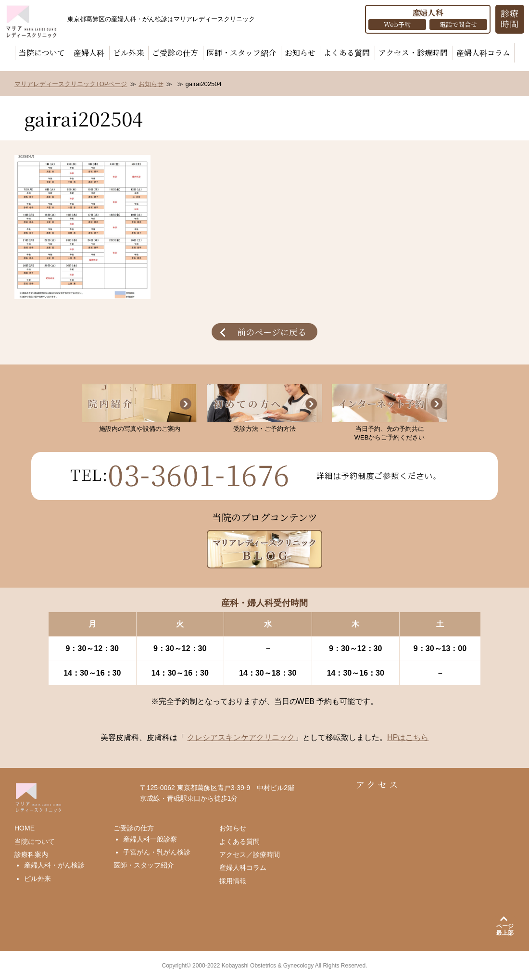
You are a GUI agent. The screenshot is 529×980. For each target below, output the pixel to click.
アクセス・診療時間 (413, 53)
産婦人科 (89, 53)
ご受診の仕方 (175, 53)
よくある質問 (347, 53)
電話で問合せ (458, 24)
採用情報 (233, 881)
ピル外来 (128, 53)
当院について (42, 53)
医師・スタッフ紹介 (241, 53)
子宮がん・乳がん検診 (157, 852)
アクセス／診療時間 (250, 854)
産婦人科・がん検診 (54, 865)
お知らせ (300, 53)
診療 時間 (510, 18)
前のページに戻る (272, 332)
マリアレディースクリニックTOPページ (71, 84)
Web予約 (397, 24)
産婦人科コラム (483, 53)
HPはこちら (408, 737)
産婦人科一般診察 (150, 839)
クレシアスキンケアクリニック (241, 737)
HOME (25, 828)
